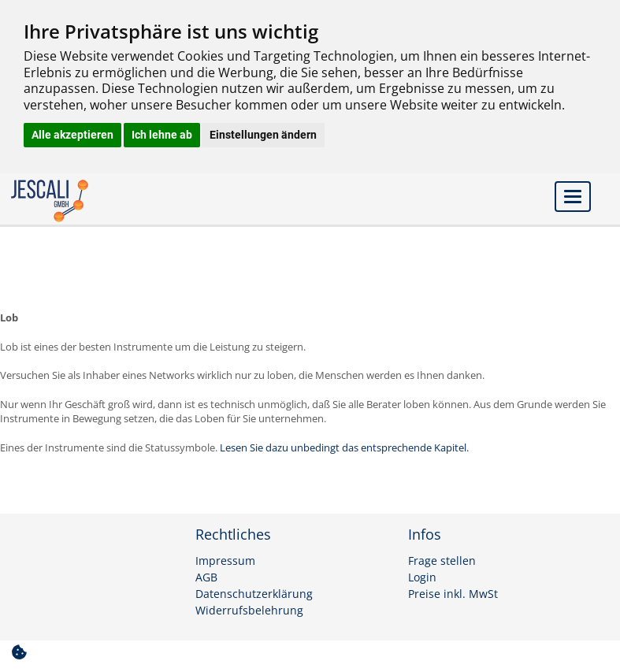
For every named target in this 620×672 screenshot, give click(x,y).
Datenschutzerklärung (254, 594)
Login (422, 577)
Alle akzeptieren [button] (72, 135)
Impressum (225, 561)
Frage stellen (442, 561)
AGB (206, 577)
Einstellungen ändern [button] (263, 135)
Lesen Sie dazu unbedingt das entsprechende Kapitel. (344, 447)
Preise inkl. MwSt (453, 594)
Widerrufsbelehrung (249, 611)
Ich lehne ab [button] (162, 135)
